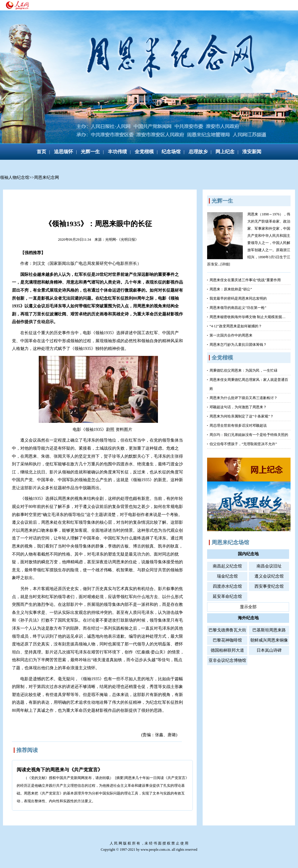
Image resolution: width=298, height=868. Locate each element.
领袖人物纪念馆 (15, 177)
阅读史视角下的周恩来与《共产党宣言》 (60, 770)
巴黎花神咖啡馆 (227, 640)
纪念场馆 (171, 152)
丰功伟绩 (117, 152)
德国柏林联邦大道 (227, 650)
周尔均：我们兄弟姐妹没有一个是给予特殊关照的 (249, 435)
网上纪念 (225, 152)
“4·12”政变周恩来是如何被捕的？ (236, 326)
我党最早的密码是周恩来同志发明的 (238, 298)
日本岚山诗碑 (269, 650)
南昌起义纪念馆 (227, 566)
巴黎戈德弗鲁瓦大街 (227, 630)
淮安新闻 (252, 152)
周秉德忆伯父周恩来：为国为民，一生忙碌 (243, 370)
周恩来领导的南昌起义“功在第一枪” (238, 308)
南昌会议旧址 (269, 566)
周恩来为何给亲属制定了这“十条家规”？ (242, 416)
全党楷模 (144, 152)
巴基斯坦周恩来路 (269, 630)
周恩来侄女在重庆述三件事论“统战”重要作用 (245, 280)
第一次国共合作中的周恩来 (231, 335)
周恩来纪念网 (46, 177)
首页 (41, 152)
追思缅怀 (63, 152)
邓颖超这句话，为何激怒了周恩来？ (238, 407)
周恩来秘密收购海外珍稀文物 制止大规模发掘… (247, 317)
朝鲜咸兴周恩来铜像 (269, 640)
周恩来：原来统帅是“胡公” (231, 289)
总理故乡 (198, 152)
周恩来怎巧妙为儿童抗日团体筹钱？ (238, 345)
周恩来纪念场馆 (230, 542)
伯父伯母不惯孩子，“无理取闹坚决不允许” (243, 444)
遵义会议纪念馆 (269, 576)
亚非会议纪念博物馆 (227, 660)
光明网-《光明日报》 (122, 240)
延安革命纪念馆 (227, 596)
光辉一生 (90, 152)
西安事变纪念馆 (269, 586)
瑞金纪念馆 (227, 576)
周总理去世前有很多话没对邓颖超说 (238, 426)
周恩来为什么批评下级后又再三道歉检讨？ (243, 398)
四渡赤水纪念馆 (227, 586)
